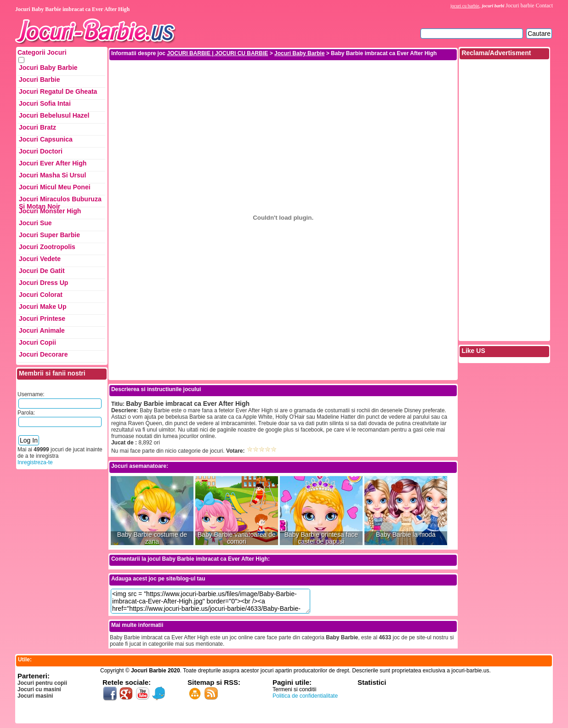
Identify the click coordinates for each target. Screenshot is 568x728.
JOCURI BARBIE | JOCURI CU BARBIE (217, 53)
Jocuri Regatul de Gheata (58, 91)
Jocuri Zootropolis (47, 247)
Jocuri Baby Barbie (48, 68)
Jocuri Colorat (41, 295)
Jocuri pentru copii (42, 683)
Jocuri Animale (42, 330)
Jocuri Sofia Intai (45, 103)
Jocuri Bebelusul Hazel (54, 115)
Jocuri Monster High (50, 211)
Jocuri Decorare (43, 354)
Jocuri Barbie (39, 80)
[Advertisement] (283, 82)
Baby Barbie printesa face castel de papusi (321, 538)
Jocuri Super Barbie (49, 235)
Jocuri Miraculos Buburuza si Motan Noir (60, 201)
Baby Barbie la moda (406, 535)
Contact (544, 6)
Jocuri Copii (37, 342)
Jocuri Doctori (41, 151)
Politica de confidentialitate (305, 696)
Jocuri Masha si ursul (52, 175)
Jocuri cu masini (39, 689)
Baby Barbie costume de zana (152, 538)
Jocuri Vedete (40, 259)
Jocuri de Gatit (42, 271)
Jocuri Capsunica (46, 139)
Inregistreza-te (35, 462)
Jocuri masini (35, 696)
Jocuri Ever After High (53, 163)
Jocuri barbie (520, 6)
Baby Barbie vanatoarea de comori (237, 538)
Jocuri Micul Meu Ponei (55, 187)
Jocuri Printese (42, 318)
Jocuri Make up (43, 307)
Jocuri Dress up (43, 283)
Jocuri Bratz (37, 127)
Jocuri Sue (35, 223)
